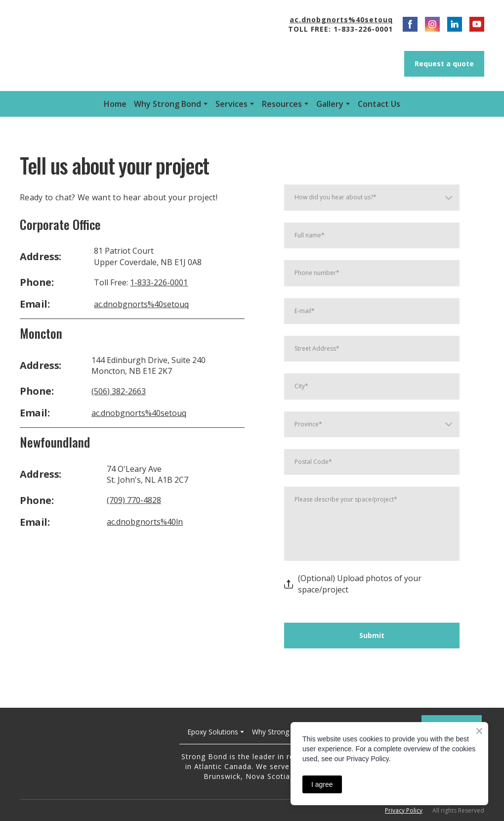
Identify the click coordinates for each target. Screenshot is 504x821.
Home (115, 104)
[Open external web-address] (102, 46)
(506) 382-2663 (119, 391)
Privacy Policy (404, 810)
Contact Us (379, 104)
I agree (322, 784)
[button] (410, 24)
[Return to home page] (92, 754)
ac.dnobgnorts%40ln (145, 522)
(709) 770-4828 (134, 500)
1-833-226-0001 (159, 282)
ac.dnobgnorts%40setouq (141, 304)
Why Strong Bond (168, 104)
